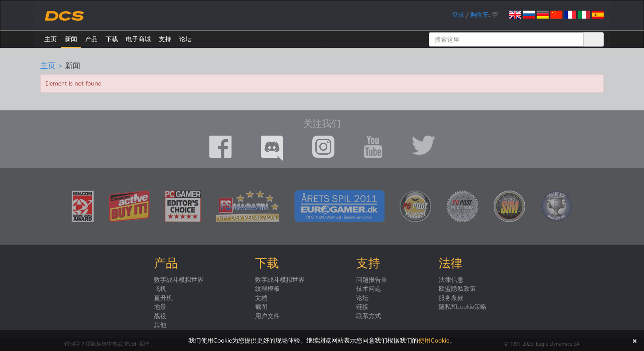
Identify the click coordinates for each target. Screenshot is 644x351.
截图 (261, 306)
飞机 (160, 288)
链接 (362, 306)
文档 (261, 297)
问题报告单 (372, 279)
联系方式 (369, 316)
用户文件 (267, 316)
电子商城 (138, 39)
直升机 (163, 297)
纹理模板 (267, 288)
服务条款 (451, 297)
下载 (112, 39)
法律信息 (451, 279)
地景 (160, 306)
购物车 (479, 14)
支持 (165, 39)
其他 (160, 324)
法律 (451, 262)
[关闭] (635, 340)
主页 (51, 39)
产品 (91, 39)
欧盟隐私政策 (457, 288)
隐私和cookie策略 (463, 306)
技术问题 (369, 288)
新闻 (71, 39)
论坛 (185, 39)
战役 (160, 316)
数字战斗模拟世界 (179, 279)
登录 (458, 14)
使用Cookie (434, 340)
